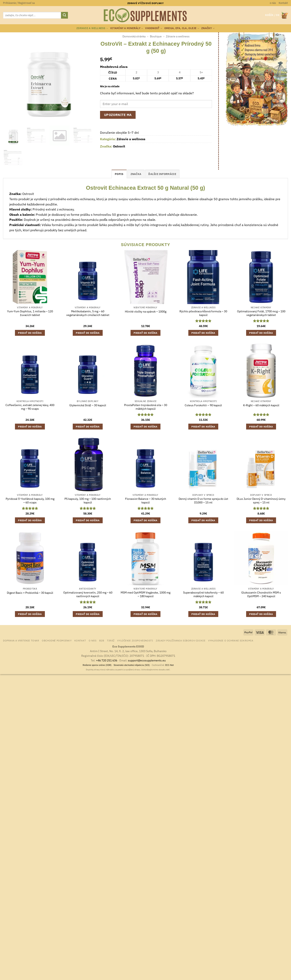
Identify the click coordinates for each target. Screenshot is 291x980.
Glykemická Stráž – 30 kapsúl (88, 405)
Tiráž (111, 640)
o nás (273, 3)
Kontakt (283, 3)
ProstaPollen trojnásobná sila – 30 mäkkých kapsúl (146, 407)
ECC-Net (170, 665)
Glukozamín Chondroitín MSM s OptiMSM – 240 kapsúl (261, 594)
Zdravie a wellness (92, 28)
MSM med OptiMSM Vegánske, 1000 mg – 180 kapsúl (145, 594)
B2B (102, 640)
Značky (208, 28)
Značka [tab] (136, 174)
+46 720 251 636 (107, 660)
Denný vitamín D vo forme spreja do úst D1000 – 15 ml (203, 501)
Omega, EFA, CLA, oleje (182, 28)
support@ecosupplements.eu (147, 660)
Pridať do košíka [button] (30, 333)
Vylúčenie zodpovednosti (135, 640)
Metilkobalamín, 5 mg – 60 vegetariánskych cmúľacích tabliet (88, 313)
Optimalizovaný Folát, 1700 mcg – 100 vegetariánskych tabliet (261, 313)
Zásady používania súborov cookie (181, 640)
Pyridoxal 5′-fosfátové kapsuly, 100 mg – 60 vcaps (30, 501)
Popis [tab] (119, 174)
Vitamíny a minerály (127, 28)
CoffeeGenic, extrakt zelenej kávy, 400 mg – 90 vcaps (30, 407)
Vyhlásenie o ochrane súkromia (231, 640)
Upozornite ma (118, 115)
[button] (19, 3)
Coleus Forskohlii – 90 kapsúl (203, 405)
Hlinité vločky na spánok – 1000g (146, 312)
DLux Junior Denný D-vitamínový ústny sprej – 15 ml (261, 501)
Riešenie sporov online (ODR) (97, 665)
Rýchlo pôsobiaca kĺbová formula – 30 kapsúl (203, 313)
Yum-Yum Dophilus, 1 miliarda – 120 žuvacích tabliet (30, 313)
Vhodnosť (154, 28)
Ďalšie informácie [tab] (162, 174)
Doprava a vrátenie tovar (21, 640)
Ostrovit (119, 146)
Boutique (156, 36)
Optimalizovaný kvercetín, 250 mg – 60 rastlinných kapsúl (88, 594)
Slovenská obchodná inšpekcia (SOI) (132, 665)
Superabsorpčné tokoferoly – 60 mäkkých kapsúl (203, 594)
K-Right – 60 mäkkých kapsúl (261, 405)
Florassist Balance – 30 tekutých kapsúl (146, 501)
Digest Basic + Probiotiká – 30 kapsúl (30, 593)
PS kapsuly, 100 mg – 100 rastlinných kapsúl (88, 501)
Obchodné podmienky (57, 640)
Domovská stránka (134, 36)
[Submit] (64, 15)
